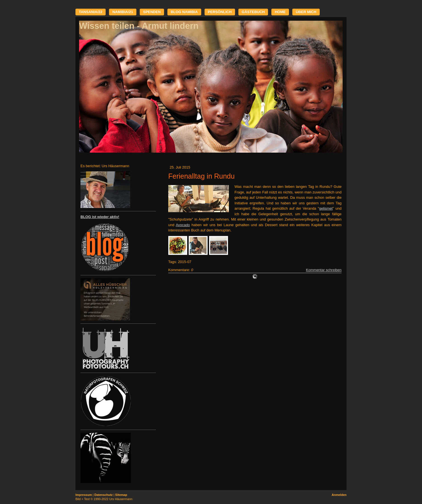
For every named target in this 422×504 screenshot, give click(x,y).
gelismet (326, 208)
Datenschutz (104, 495)
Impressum (84, 495)
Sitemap (121, 495)
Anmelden (339, 495)
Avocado (183, 225)
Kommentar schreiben (324, 270)
